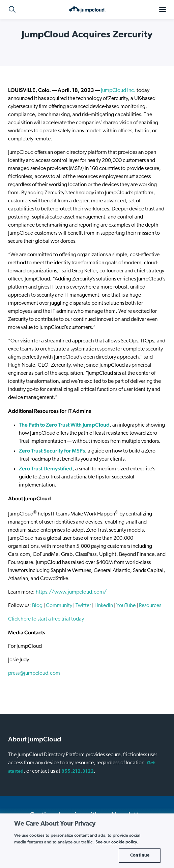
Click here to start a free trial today (46, 619)
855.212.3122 (78, 772)
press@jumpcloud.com (34, 673)
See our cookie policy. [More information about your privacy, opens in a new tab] (117, 842)
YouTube (126, 606)
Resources (150, 606)
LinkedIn (104, 606)
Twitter (83, 606)
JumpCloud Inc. (118, 91)
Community (59, 606)
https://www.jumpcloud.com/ (71, 592)
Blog (37, 606)
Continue (140, 855)
